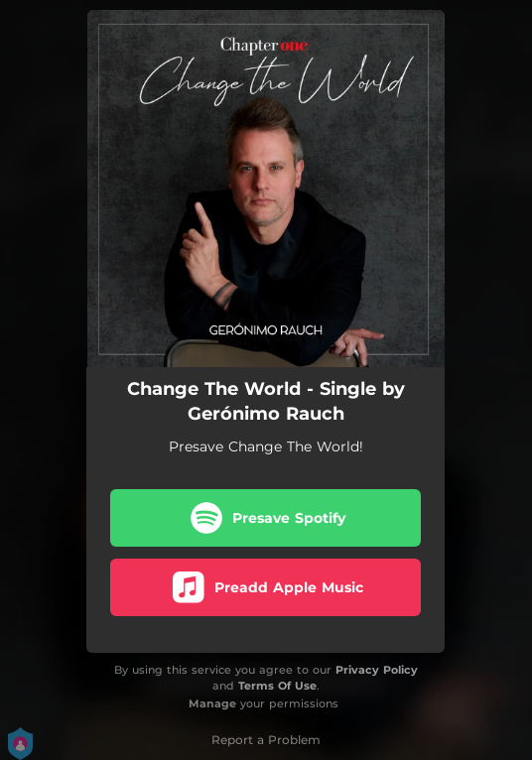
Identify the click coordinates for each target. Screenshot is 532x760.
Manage (212, 703)
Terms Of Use (277, 686)
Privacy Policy (377, 670)
